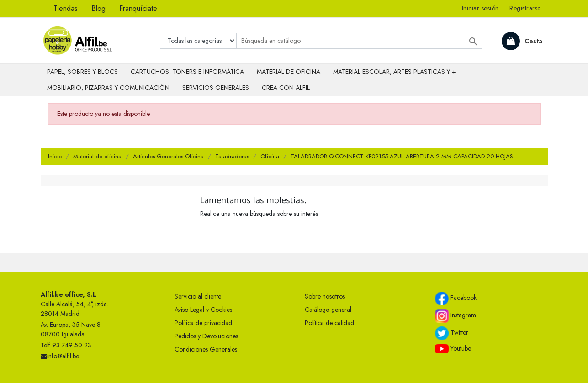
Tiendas (66, 8)
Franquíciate (138, 8)
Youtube (453, 349)
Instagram (456, 316)
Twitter (452, 333)
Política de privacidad (203, 323)
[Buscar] (359, 41)
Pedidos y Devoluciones (206, 336)
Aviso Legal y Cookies (203, 310)
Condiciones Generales (206, 349)
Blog (98, 8)
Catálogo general (328, 310)
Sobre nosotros (325, 296)
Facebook (456, 299)
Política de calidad (329, 323)
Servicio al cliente (198, 296)
